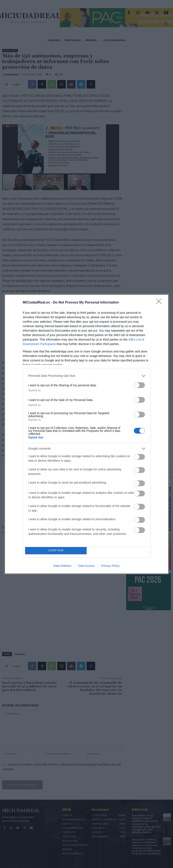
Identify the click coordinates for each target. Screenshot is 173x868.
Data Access (86, 566)
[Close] (160, 303)
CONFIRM (56, 551)
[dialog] (87, 434)
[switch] (139, 385)
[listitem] (87, 376)
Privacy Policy (110, 566)
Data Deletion (62, 566)
